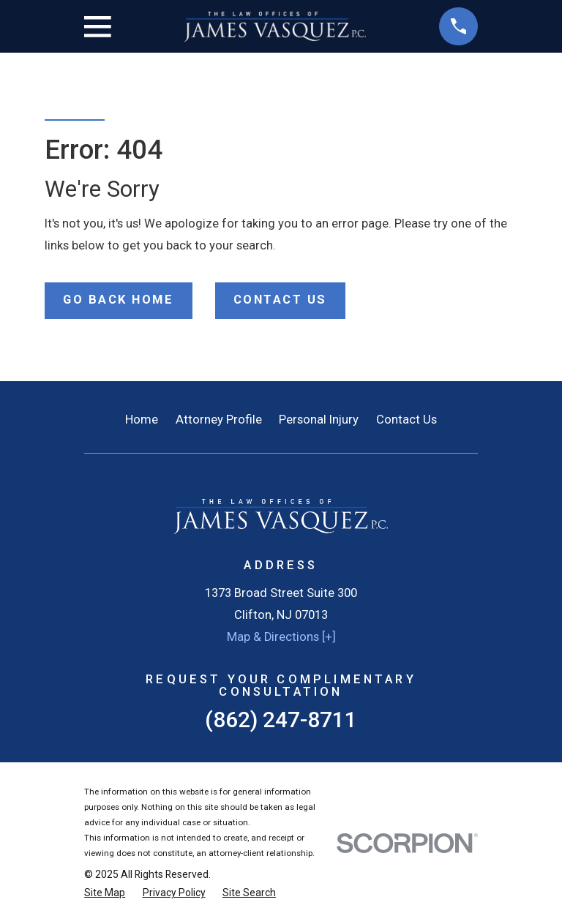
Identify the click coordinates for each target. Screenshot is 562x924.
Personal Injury (319, 420)
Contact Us (406, 420)
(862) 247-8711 (281, 720)
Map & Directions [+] (281, 637)
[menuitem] (105, 893)
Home (142, 420)
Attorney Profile (219, 420)
